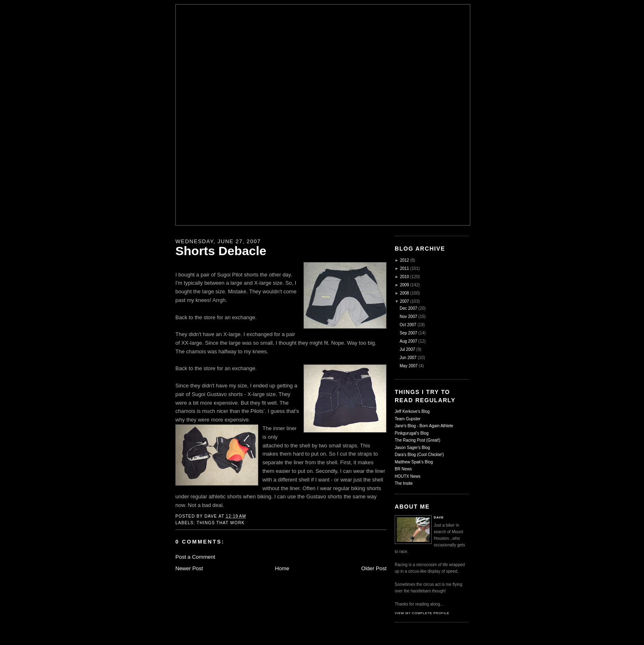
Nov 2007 (408, 317)
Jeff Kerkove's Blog (412, 411)
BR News (403, 469)
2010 (405, 277)
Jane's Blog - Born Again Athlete (424, 426)
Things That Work (221, 523)
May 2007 (409, 366)
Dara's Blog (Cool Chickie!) (419, 455)
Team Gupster (408, 419)
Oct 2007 (408, 325)
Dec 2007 (408, 308)
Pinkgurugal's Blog (412, 433)
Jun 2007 (408, 358)
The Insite (404, 483)
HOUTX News (408, 476)
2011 (405, 268)
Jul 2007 (407, 349)
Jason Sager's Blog (412, 448)
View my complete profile (422, 613)
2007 (405, 301)
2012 (405, 260)
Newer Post (189, 568)
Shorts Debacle (221, 251)
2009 (405, 285)
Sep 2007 (408, 333)
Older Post (374, 568)
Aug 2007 (408, 341)
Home (282, 568)
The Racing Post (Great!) (417, 440)
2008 (405, 293)
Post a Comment (195, 557)
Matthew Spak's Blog (414, 462)
